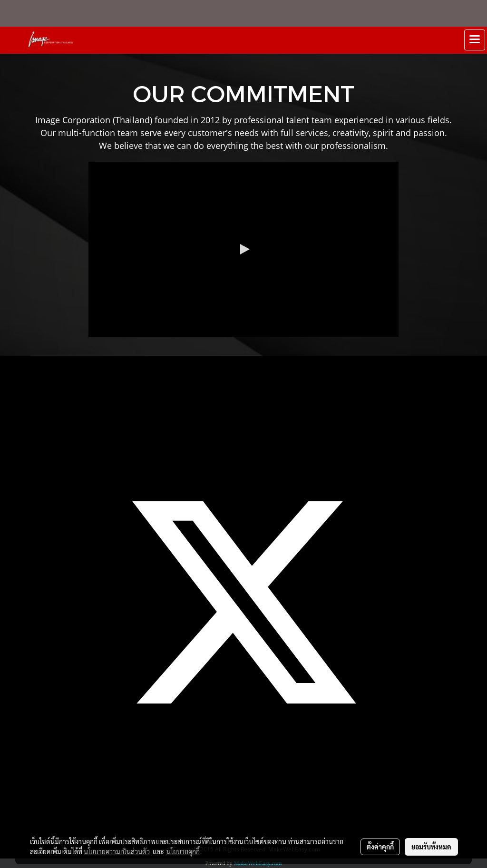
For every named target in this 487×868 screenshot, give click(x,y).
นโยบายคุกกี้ (183, 851)
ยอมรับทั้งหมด (431, 847)
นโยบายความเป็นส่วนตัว (117, 851)
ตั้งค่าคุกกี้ (380, 847)
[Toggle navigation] (475, 40)
